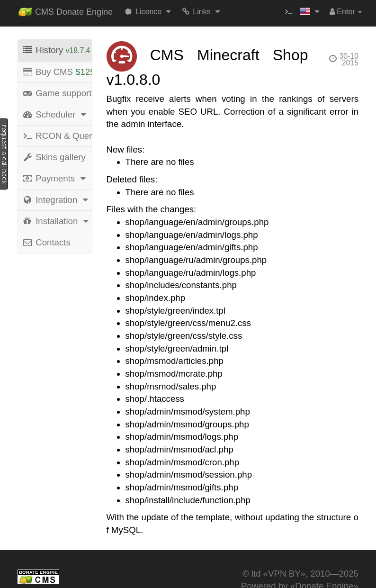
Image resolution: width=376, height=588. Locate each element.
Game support (57, 93)
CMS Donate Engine (65, 10)
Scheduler (55, 114)
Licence (148, 12)
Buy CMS (57, 72)
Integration (57, 200)
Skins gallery (54, 157)
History (56, 50)
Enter (346, 12)
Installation (57, 221)
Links (201, 12)
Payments (55, 178)
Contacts (46, 242)
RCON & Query (57, 136)
